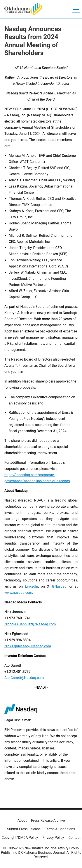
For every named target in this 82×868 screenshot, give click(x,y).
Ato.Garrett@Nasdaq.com (24, 678)
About (22, 820)
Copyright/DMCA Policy (20, 838)
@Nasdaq (59, 586)
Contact (74, 838)
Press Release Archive (48, 820)
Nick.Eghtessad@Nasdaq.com (28, 646)
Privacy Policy (53, 838)
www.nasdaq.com (18, 593)
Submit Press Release (24, 829)
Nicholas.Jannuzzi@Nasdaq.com (30, 624)
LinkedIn (31, 586)
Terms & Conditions (60, 829)
